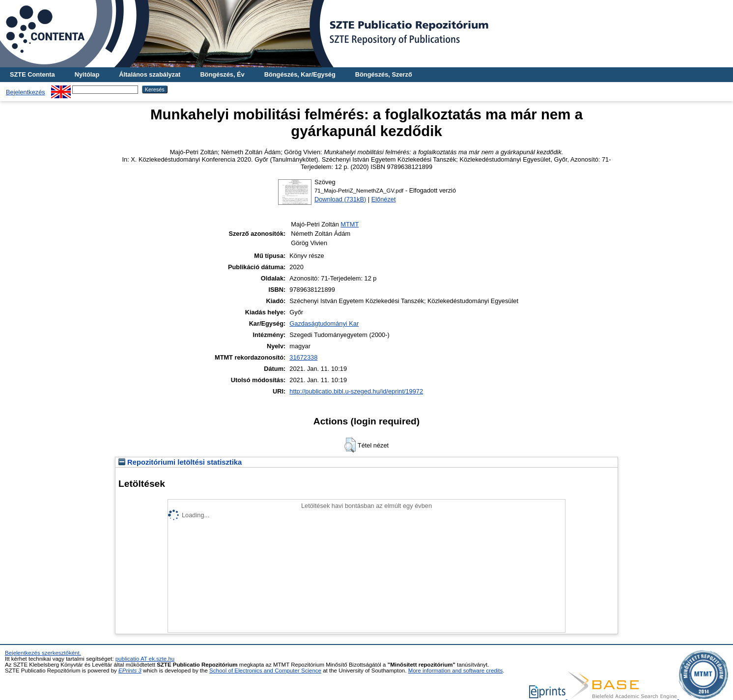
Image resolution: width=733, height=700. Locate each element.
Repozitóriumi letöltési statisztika (180, 462)
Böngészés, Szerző (384, 74)
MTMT (350, 224)
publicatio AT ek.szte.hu (145, 659)
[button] (350, 445)
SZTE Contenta (32, 74)
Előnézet (384, 199)
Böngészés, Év (222, 74)
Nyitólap (87, 74)
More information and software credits (456, 671)
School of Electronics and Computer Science (265, 671)
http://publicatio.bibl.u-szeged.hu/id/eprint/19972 (356, 391)
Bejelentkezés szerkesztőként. (43, 653)
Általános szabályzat (150, 74)
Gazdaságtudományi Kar (324, 323)
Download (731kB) (340, 199)
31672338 (303, 357)
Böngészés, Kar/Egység (300, 74)
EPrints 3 (130, 671)
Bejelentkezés (26, 92)
